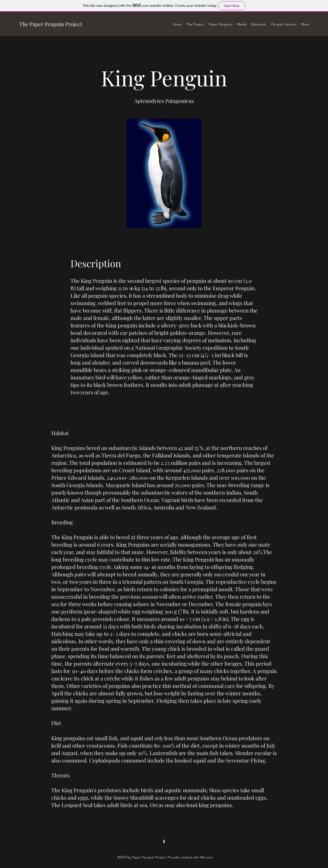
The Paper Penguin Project (51, 24)
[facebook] (164, 842)
